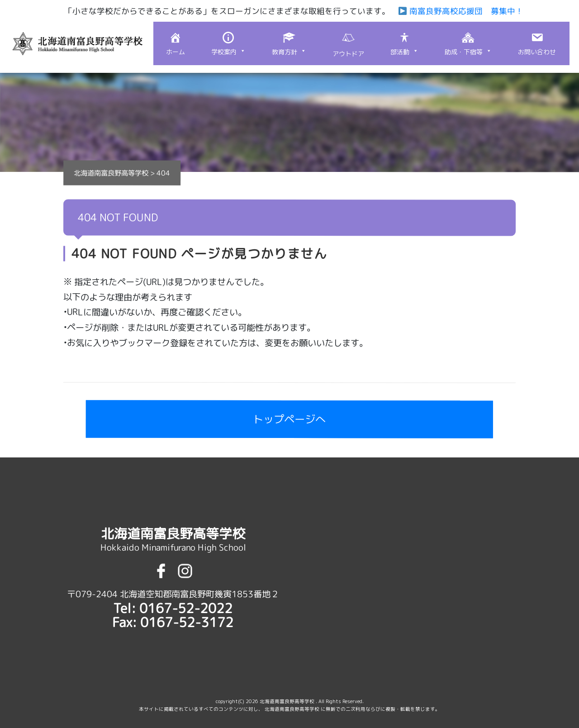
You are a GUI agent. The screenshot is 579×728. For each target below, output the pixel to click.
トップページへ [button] (289, 419)
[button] (228, 43)
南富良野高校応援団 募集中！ (460, 11)
